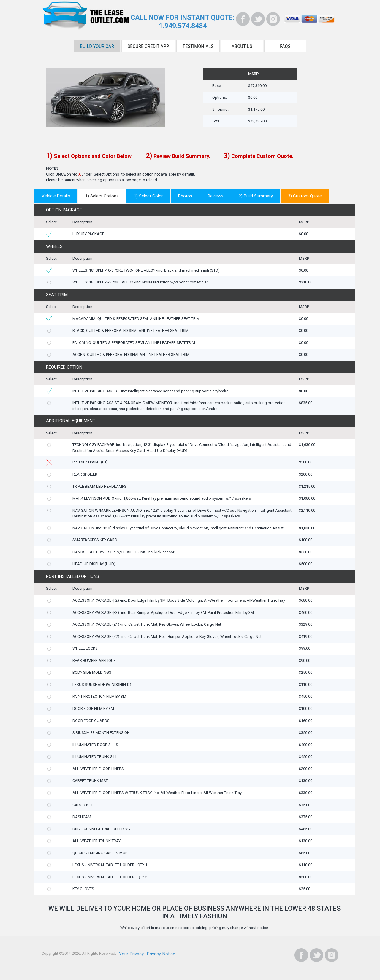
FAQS (285, 44)
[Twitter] (258, 19)
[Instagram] (273, 19)
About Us (242, 44)
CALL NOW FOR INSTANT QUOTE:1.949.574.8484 (183, 21)
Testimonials (198, 44)
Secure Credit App (148, 44)
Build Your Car (97, 44)
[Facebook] (243, 19)
